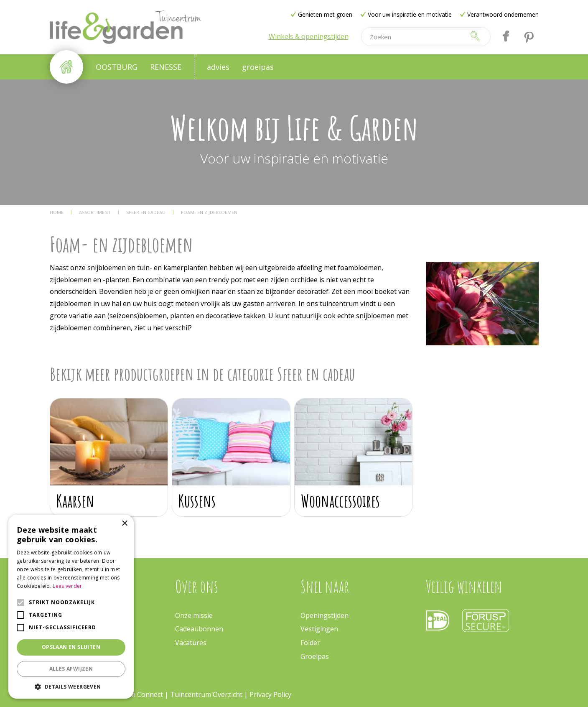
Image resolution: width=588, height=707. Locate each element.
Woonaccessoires (340, 501)
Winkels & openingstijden (309, 36)
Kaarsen (75, 501)
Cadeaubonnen (199, 629)
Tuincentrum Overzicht (206, 694)
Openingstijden (325, 615)
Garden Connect (138, 694)
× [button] (124, 524)
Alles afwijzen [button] (71, 669)
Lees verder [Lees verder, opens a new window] (67, 586)
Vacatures (191, 643)
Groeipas (315, 656)
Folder (310, 643)
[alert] (71, 607)
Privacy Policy (270, 694)
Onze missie (194, 615)
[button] (71, 686)
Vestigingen (319, 629)
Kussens (197, 501)
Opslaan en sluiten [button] (71, 647)
